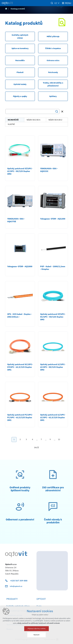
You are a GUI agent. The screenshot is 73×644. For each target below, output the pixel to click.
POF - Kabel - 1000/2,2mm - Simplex (53, 268)
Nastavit (36, 635)
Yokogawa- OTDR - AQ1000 (20, 266)
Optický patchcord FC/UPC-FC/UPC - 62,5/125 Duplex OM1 (20, 417)
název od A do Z (55, 120)
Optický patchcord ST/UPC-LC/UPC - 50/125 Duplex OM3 (20, 171)
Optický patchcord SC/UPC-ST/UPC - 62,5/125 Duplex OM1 (20, 367)
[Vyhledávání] (57, 111)
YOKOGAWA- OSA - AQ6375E (16, 220)
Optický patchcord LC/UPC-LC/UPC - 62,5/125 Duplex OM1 (53, 417)
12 (59, 439)
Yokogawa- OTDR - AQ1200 (53, 219)
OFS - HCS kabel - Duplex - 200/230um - (20, 315)
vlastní (11, 124)
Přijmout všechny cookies (37, 629)
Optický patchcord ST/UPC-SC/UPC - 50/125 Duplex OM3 (53, 317)
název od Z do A (33, 120)
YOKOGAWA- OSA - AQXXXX (49, 170)
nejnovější (13, 120)
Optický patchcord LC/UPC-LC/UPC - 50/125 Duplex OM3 (53, 367)
